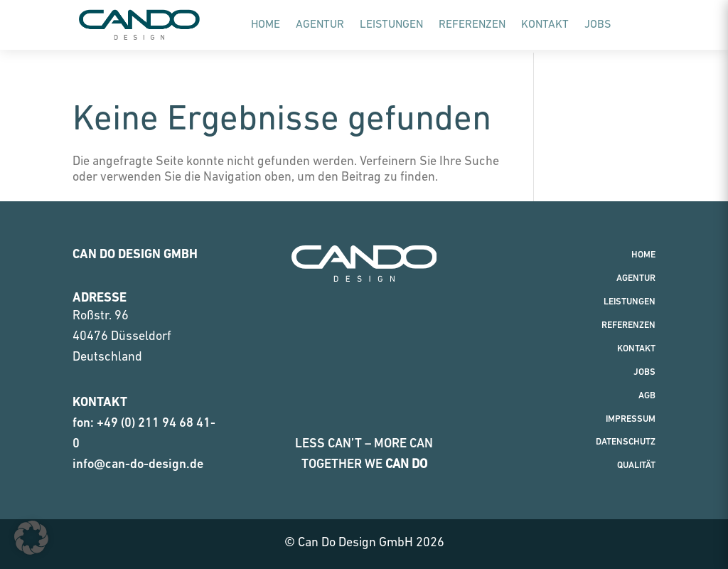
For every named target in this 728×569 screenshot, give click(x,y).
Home (266, 25)
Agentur (320, 25)
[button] (31, 538)
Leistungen (391, 25)
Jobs (598, 25)
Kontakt (545, 25)
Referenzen (472, 25)
